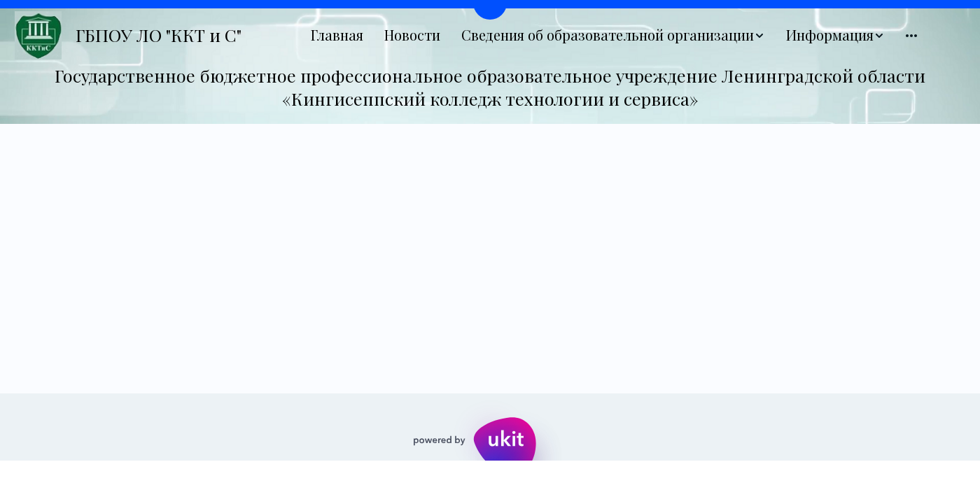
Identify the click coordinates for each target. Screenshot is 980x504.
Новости (412, 35)
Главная (337, 35)
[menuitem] (337, 35)
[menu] (614, 35)
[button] (613, 35)
